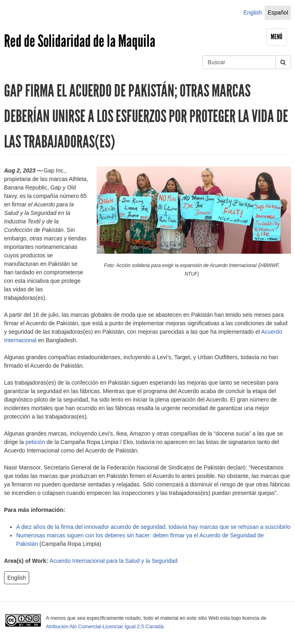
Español (278, 13)
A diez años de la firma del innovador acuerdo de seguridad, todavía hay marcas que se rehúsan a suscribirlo (153, 527)
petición (35, 442)
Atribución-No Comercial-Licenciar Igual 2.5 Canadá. (105, 627)
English (253, 13)
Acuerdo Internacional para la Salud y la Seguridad (114, 561)
